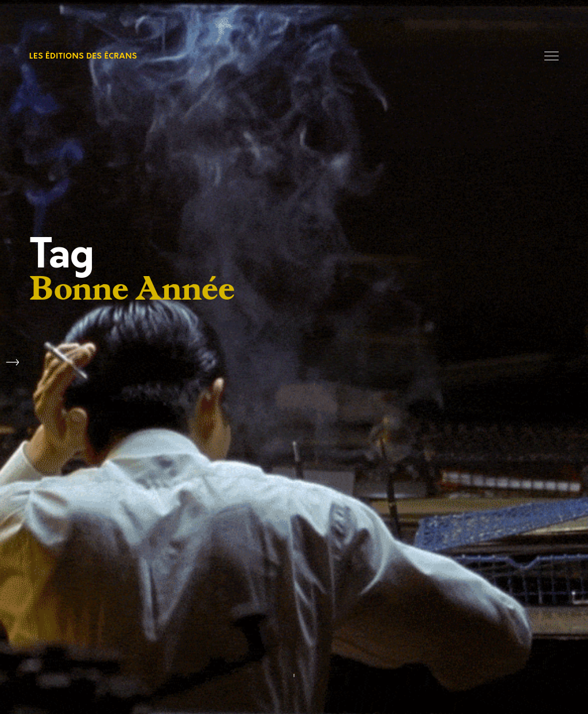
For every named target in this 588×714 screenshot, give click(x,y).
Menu (552, 56)
